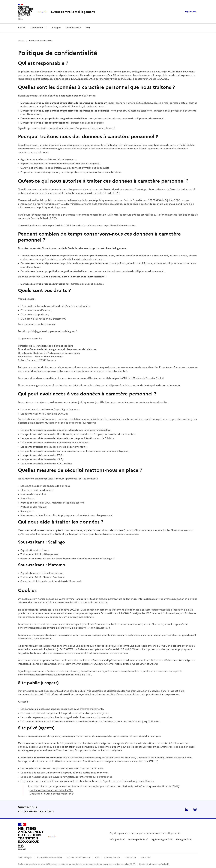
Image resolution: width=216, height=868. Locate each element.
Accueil (22, 28)
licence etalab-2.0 (124, 864)
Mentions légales (25, 857)
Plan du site (146, 857)
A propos (56, 28)
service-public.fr (137, 840)
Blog (88, 28)
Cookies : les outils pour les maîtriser (50, 794)
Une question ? (73, 28)
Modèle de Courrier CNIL (147, 378)
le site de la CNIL (145, 761)
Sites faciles (161, 864)
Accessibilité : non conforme (49, 857)
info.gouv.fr (116, 840)
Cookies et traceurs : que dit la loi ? (50, 790)
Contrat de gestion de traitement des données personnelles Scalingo (73, 559)
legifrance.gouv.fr (161, 840)
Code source (130, 857)
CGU (97, 857)
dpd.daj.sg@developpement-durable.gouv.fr (52, 331)
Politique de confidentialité (79, 857)
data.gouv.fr (182, 840)
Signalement (37, 28)
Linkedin (187, 809)
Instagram (195, 809)
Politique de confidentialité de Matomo (56, 581)
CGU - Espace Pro (112, 857)
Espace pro (191, 12)
